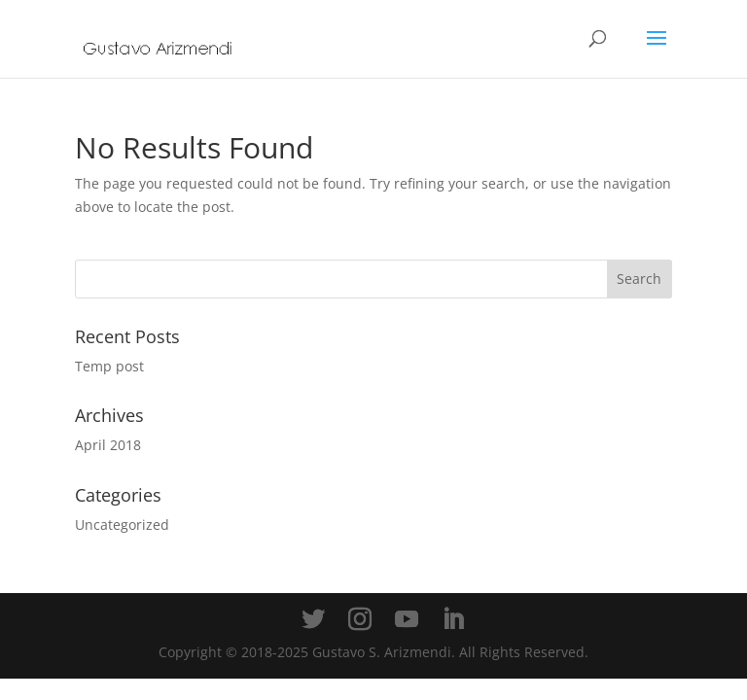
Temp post (109, 366)
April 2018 (108, 445)
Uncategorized (122, 525)
